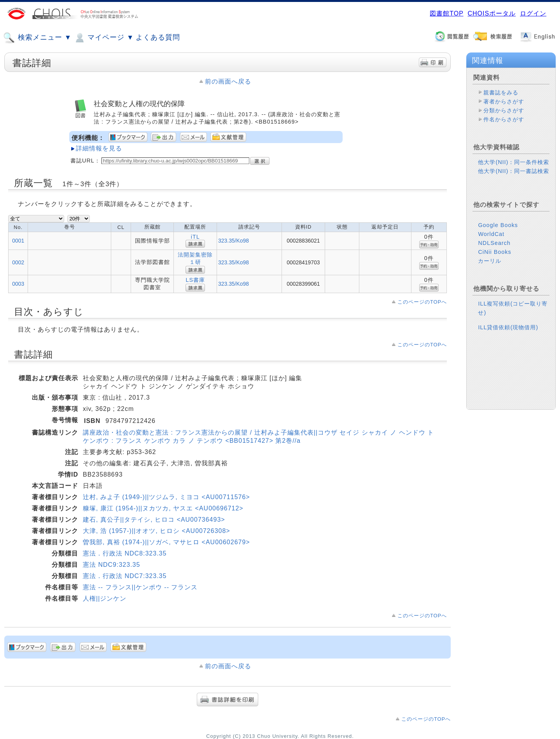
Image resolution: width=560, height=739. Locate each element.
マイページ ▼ (104, 38)
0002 (18, 262)
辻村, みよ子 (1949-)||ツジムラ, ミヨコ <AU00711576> (166, 497)
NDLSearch (494, 243)
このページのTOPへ (422, 302)
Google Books (498, 225)
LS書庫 (195, 280)
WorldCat (491, 234)
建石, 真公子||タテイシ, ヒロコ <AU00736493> (154, 520)
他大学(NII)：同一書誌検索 (514, 171)
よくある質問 (158, 37)
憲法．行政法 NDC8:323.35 (125, 553)
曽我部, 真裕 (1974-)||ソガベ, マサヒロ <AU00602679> (166, 542)
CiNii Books (494, 252)
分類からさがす (504, 110)
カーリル (490, 261)
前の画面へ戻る (228, 81)
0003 (18, 284)
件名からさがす (504, 119)
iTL (195, 237)
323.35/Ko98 (234, 241)
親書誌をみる (501, 93)
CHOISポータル (492, 13)
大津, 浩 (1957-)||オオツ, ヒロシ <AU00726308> (157, 531)
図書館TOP (446, 13)
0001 (18, 241)
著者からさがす (504, 101)
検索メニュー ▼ (37, 38)
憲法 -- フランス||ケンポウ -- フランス (140, 587)
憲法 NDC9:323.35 (111, 565)
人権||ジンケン (105, 598)
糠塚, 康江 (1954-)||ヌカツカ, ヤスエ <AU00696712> (163, 508)
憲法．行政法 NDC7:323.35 (125, 576)
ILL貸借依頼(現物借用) (508, 327)
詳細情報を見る (99, 148)
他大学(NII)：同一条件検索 (514, 162)
